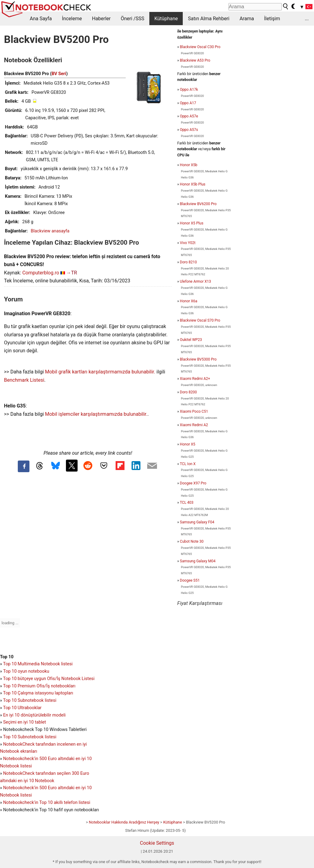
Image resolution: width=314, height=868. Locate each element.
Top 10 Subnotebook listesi (30, 700)
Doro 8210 (188, 262)
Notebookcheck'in (21, 788)
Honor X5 (188, 444)
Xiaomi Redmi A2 (194, 425)
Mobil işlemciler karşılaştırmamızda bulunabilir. (96, 414)
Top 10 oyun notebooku (26, 671)
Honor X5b (189, 165)
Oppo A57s (189, 130)
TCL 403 (186, 503)
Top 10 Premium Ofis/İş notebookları (39, 686)
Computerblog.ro (41, 273)
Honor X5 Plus (192, 223)
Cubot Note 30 (192, 541)
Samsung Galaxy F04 (197, 522)
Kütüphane (166, 19)
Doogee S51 (190, 580)
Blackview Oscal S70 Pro (200, 320)
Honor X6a (189, 301)
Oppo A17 (188, 103)
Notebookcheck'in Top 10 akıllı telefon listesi (47, 803)
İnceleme (72, 19)
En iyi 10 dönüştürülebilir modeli (34, 715)
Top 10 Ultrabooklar (22, 708)
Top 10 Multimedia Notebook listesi (38, 664)
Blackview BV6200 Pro (198, 204)
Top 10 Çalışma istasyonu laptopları (38, 693)
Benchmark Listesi (24, 380)
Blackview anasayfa (50, 231)
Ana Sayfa (41, 19)
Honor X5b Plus (193, 184)
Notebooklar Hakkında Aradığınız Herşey (124, 822)
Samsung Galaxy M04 (198, 561)
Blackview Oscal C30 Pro (200, 47)
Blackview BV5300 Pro (198, 359)
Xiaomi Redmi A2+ (195, 379)
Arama (247, 19)
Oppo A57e (189, 116)
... (307, 19)
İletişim (272, 19)
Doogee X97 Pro (193, 483)
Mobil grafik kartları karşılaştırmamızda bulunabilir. (100, 372)
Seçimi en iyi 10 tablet (25, 722)
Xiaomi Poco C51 (194, 411)
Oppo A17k (189, 90)
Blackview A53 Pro (195, 60)
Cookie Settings (157, 843)
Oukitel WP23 (191, 340)
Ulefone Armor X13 (195, 281)
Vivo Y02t (188, 243)
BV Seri (59, 74)
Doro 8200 (188, 392)
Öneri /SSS (133, 19)
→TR (72, 273)
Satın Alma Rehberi (209, 19)
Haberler (101, 19)
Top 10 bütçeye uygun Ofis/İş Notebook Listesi (49, 679)
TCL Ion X (188, 464)
